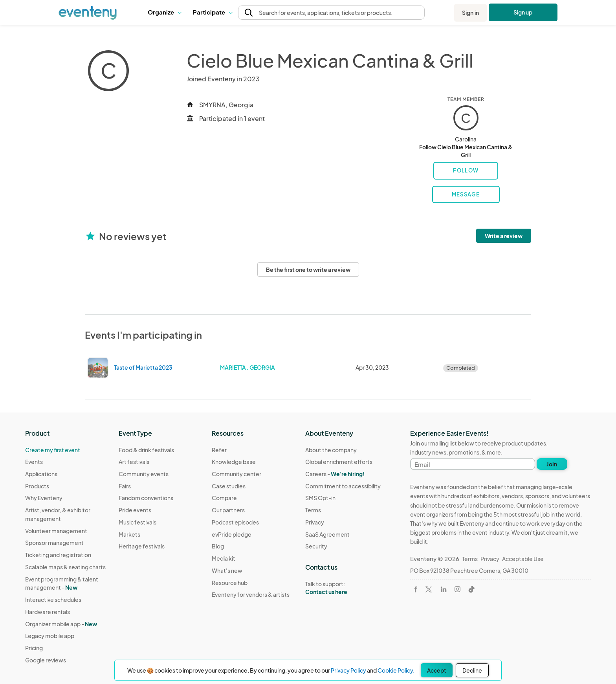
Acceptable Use (523, 559)
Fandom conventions (146, 498)
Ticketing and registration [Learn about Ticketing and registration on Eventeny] (58, 555)
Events (34, 462)
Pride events (135, 510)
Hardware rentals (48, 612)
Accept (437, 670)
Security (316, 546)
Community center (236, 474)
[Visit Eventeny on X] (429, 589)
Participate (213, 12)
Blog (218, 546)
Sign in (470, 13)
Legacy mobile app (50, 636)
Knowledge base (234, 462)
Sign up (523, 12)
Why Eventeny (44, 498)
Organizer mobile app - (61, 624)
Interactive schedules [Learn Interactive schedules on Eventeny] (53, 600)
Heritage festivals (142, 546)
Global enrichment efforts (339, 462)
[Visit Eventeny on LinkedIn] (444, 589)
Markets (129, 534)
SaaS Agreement (327, 534)
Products (37, 486)
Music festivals (137, 522)
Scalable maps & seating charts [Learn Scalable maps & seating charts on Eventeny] (65, 567)
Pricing (34, 648)
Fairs (125, 486)
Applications (41, 474)
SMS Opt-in (320, 498)
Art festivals (134, 462)
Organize (164, 12)
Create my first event (53, 450)
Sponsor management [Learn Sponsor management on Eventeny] (54, 543)
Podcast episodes (235, 522)
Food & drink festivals (146, 450)
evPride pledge (232, 534)
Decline (472, 670)
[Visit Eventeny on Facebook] (416, 589)
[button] (164, 13)
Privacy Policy (348, 670)
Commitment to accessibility (343, 486)
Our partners (228, 510)
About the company (331, 450)
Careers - (335, 474)
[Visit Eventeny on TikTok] (471, 589)
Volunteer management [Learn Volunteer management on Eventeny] (56, 531)
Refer (219, 450)
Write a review (504, 236)
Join (552, 464)
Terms (313, 510)
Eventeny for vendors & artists (251, 594)
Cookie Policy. (396, 670)
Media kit (224, 558)
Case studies (229, 486)
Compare (224, 498)
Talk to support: (343, 588)
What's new (227, 570)
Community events (144, 474)
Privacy (315, 522)
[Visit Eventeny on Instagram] (457, 589)
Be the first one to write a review (308, 270)
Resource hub (230, 583)
